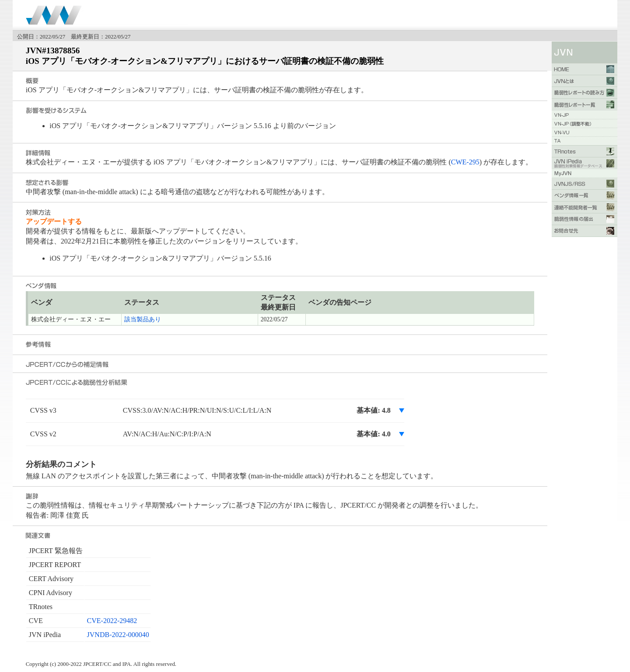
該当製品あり (143, 319)
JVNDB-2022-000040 (118, 635)
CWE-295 (465, 162)
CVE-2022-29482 (112, 621)
